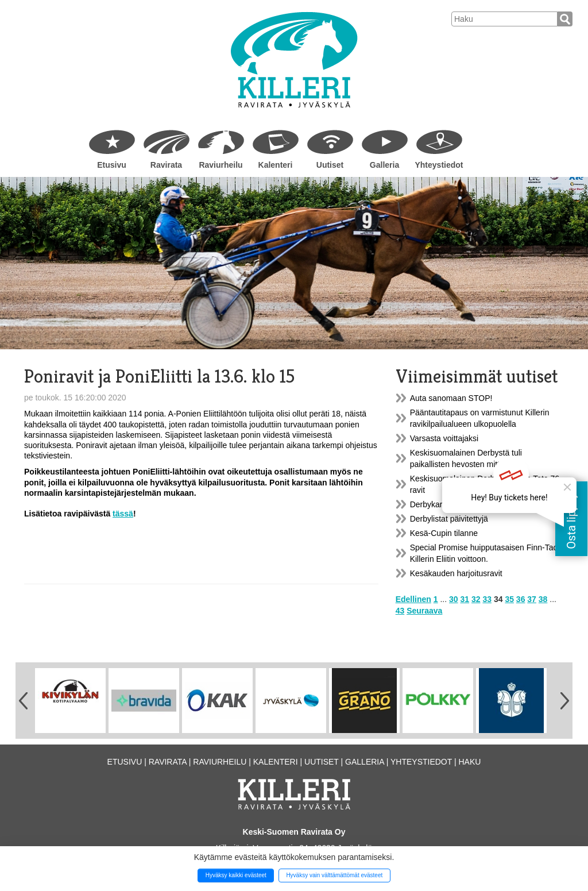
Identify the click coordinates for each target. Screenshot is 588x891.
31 (465, 599)
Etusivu (112, 165)
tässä (123, 514)
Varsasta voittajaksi (444, 438)
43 (400, 611)
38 (543, 599)
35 (509, 599)
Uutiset (330, 165)
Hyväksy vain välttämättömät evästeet (334, 875)
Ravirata (166, 165)
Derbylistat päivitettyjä (449, 519)
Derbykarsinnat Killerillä (452, 504)
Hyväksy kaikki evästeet (236, 875)
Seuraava (424, 611)
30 (454, 599)
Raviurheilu (220, 165)
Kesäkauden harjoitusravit (456, 573)
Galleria (384, 165)
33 (487, 599)
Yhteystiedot (439, 165)
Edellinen (413, 599)
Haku (469, 762)
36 (521, 599)
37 (532, 599)
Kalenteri (276, 165)
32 (476, 599)
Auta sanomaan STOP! (451, 398)
